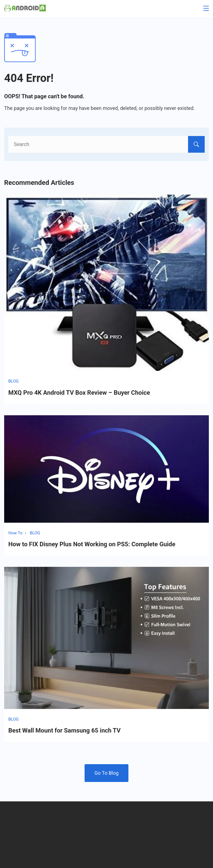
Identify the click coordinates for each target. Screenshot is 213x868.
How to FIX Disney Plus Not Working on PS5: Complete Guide (92, 544)
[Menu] (206, 8)
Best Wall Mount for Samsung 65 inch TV (64, 730)
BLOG (14, 381)
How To (15, 533)
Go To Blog (106, 773)
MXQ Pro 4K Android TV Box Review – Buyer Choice (79, 393)
